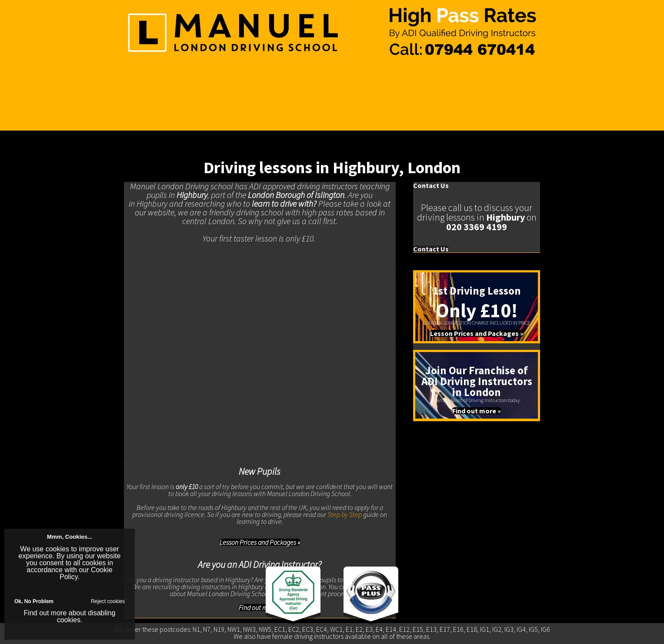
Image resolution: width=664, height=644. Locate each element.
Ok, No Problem (34, 601)
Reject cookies (108, 601)
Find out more (45, 613)
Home (132, 74)
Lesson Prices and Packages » (260, 542)
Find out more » (477, 411)
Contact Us (139, 102)
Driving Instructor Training (159, 88)
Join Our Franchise (149, 95)
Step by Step (345, 514)
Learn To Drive (144, 81)
